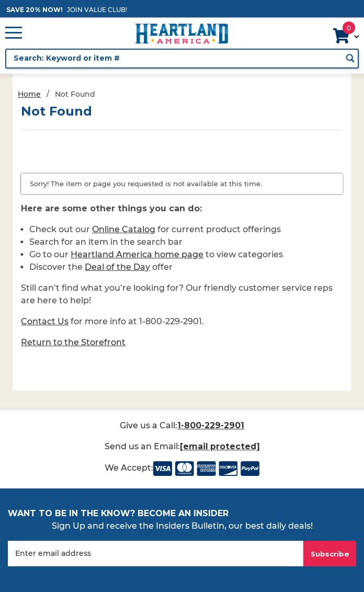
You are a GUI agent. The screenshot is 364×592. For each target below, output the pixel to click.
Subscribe (330, 554)
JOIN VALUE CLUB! (97, 10)
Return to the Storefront (73, 342)
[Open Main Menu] (14, 33)
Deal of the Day (117, 267)
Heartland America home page (137, 254)
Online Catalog (124, 229)
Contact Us (45, 321)
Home (29, 94)
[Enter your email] (156, 554)
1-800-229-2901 (211, 425)
